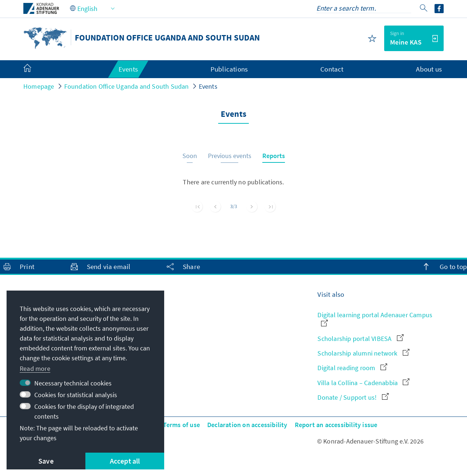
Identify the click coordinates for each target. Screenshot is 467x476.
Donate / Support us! (353, 397)
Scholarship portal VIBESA (360, 339)
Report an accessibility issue (336, 425)
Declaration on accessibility (247, 425)
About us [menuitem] (429, 69)
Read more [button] (35, 368)
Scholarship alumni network (363, 353)
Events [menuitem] (128, 69)
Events (208, 86)
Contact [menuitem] (332, 69)
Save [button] (46, 461)
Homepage (39, 86)
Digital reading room (352, 368)
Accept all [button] (125, 461)
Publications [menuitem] (229, 69)
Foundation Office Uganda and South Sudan (127, 86)
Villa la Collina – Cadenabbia (363, 383)
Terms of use (182, 425)
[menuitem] (35, 69)
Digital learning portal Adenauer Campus (375, 318)
